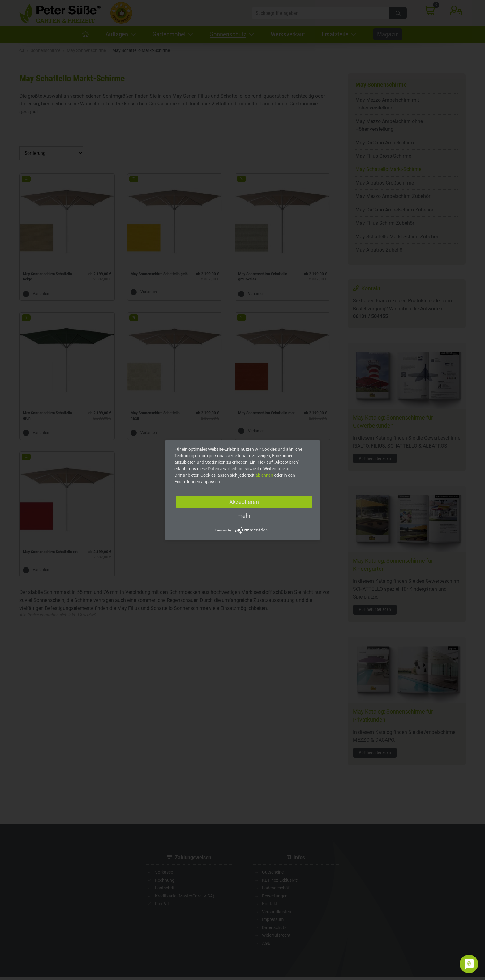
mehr (244, 516)
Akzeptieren (244, 502)
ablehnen (264, 475)
